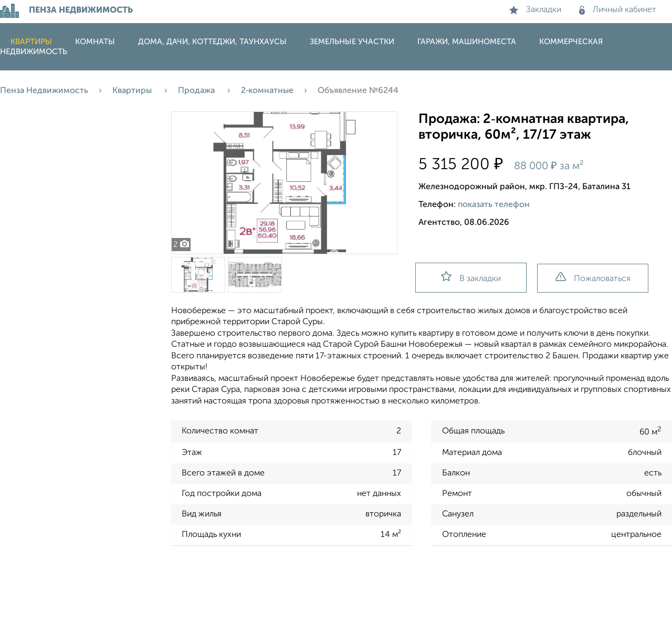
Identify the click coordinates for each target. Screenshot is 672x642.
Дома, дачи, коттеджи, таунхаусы (212, 42)
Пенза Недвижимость (44, 91)
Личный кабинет (618, 10)
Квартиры (31, 42)
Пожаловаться (593, 278)
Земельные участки (352, 42)
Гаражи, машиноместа (467, 42)
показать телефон (494, 205)
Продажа (197, 91)
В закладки (471, 277)
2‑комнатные (267, 91)
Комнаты (95, 42)
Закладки (535, 10)
